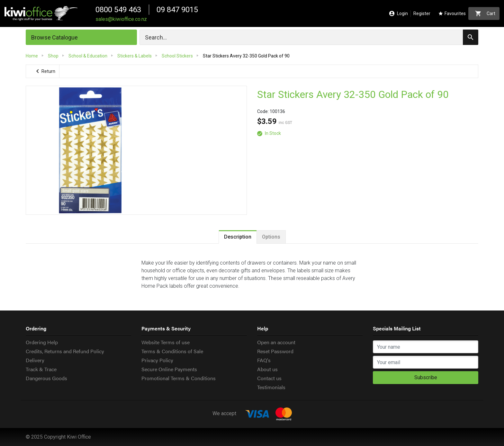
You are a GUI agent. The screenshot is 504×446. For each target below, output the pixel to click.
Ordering (36, 328)
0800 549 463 (118, 10)
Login (399, 14)
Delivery (35, 360)
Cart (485, 13)
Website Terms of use (166, 342)
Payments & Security (166, 328)
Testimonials (271, 387)
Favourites (452, 14)
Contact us (269, 378)
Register (422, 13)
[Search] (309, 37)
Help (263, 328)
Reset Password (275, 351)
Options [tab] (271, 237)
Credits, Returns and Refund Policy (65, 351)
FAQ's (264, 360)
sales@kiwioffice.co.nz (121, 19)
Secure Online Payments (169, 369)
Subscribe (426, 377)
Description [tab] (238, 237)
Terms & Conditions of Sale (172, 351)
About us (267, 369)
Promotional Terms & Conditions (179, 378)
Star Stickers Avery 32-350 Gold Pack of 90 (353, 95)
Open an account (276, 342)
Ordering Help (42, 342)
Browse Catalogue (54, 37)
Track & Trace (41, 369)
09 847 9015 (177, 10)
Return (45, 71)
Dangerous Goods (46, 378)
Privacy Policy (157, 360)
